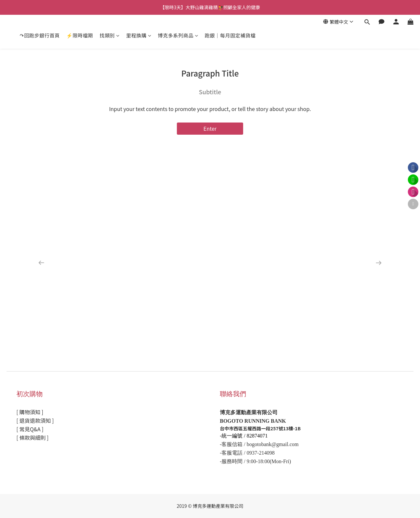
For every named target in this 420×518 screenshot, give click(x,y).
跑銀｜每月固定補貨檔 (230, 35)
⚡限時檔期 (80, 35)
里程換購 (139, 35)
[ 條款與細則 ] (32, 438)
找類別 (110, 35)
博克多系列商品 (178, 35)
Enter (210, 128)
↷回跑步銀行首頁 (40, 35)
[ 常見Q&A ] (30, 429)
